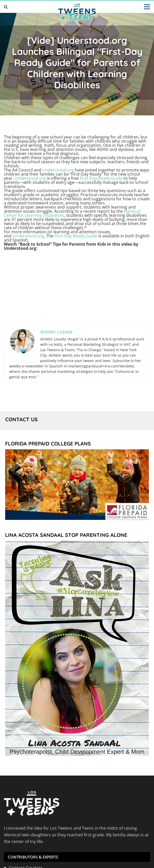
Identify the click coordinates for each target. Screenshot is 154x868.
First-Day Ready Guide (101, 178)
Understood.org (58, 170)
